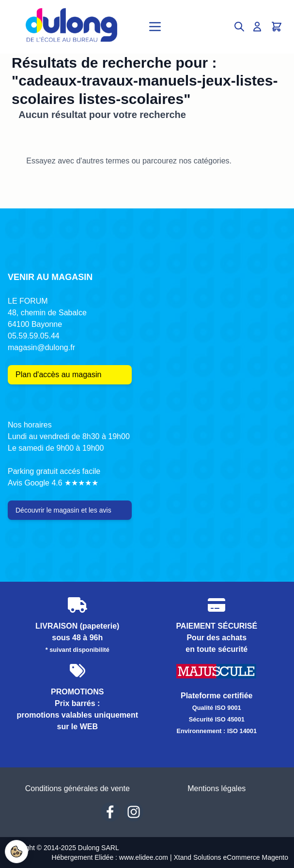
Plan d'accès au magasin (58, 375)
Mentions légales (217, 788)
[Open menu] (155, 27)
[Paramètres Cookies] (16, 852)
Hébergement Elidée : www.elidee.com (110, 857)
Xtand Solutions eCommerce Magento (231, 857)
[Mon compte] (257, 27)
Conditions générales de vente (77, 788)
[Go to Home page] (72, 25)
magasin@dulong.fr (41, 347)
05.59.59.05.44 (34, 336)
